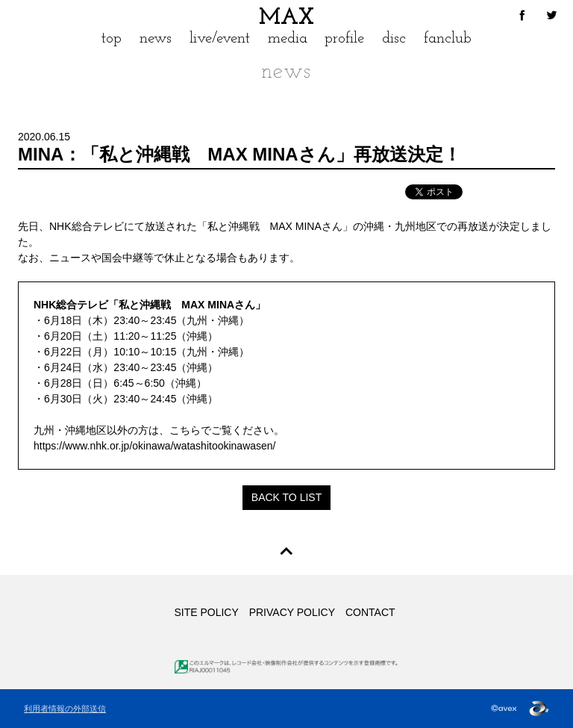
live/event (220, 38)
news (156, 38)
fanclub (448, 38)
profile (344, 38)
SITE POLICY (206, 612)
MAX (286, 18)
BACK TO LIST (286, 497)
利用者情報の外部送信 (65, 709)
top (112, 38)
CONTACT (370, 612)
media (288, 38)
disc (394, 38)
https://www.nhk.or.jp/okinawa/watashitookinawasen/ (155, 446)
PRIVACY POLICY (292, 612)
